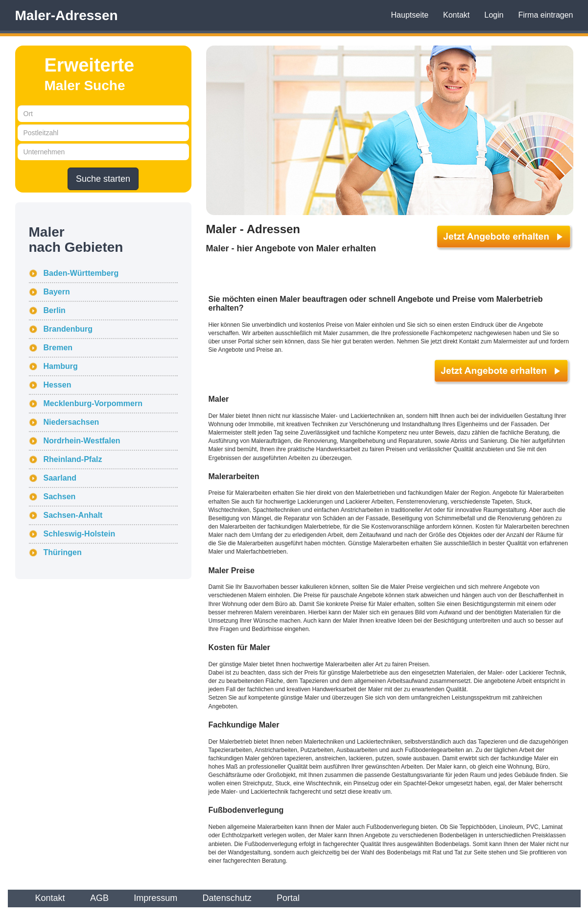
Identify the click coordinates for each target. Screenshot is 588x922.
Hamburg (61, 366)
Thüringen (63, 552)
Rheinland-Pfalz (73, 459)
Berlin (55, 310)
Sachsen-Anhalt (73, 515)
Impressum (155, 898)
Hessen (58, 385)
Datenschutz (227, 898)
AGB (99, 898)
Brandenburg (68, 329)
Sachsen (60, 497)
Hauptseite (410, 15)
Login (494, 15)
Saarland (60, 478)
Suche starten (103, 179)
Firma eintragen (545, 15)
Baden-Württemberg (81, 273)
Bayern (57, 292)
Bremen (58, 348)
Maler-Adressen (67, 15)
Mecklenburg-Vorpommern (93, 403)
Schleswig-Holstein (80, 534)
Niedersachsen (71, 422)
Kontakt (456, 15)
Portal (288, 898)
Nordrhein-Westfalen (82, 441)
